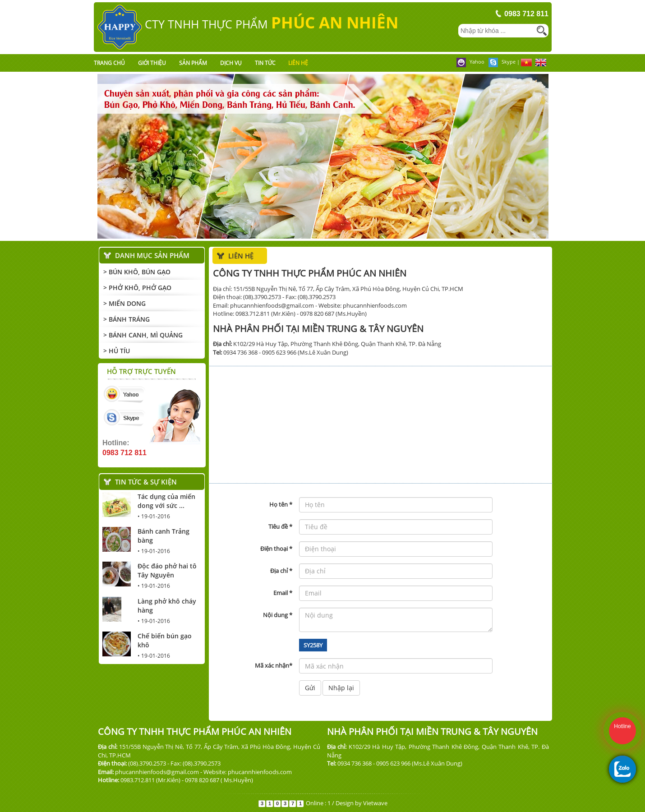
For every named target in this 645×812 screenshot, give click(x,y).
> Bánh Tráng (127, 319)
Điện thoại (276, 549)
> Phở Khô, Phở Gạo (137, 288)
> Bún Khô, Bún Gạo (137, 272)
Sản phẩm (193, 63)
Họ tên (281, 504)
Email (283, 593)
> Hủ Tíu (117, 351)
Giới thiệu (152, 63)
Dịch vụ (231, 63)
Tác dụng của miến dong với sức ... (166, 501)
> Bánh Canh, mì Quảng (143, 335)
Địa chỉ (281, 571)
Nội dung (278, 615)
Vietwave (375, 803)
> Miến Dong (124, 303)
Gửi (310, 688)
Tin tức (265, 63)
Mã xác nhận (274, 665)
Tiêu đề (280, 526)
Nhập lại (341, 688)
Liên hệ (298, 63)
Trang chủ (109, 63)
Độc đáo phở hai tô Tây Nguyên (167, 570)
